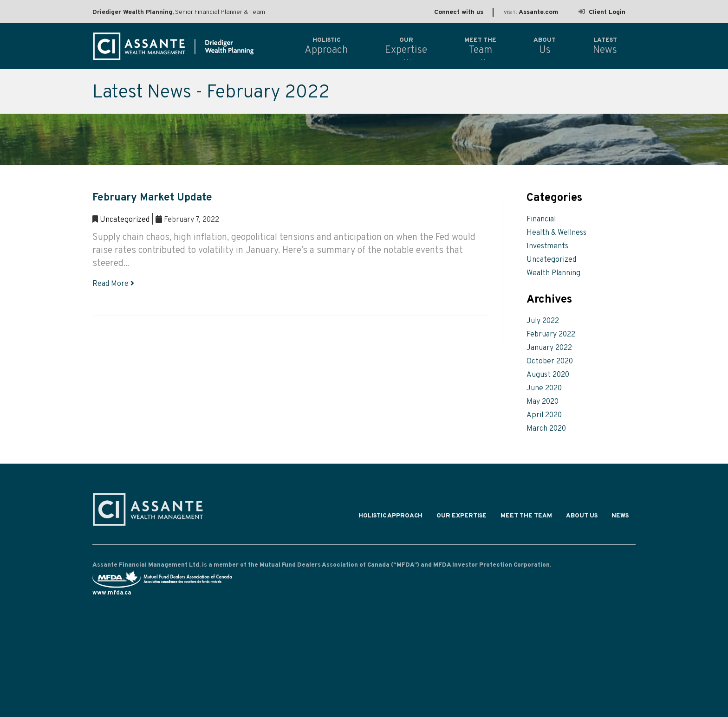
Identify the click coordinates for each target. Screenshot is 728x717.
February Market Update (152, 198)
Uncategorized (125, 220)
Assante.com (531, 12)
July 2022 (543, 321)
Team (480, 46)
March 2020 (546, 429)
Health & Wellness (556, 233)
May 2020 (543, 402)
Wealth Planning (553, 273)
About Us (582, 518)
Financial (541, 220)
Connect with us (459, 12)
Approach (326, 46)
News (620, 518)
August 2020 (548, 375)
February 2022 (551, 335)
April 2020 (544, 415)
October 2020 (550, 362)
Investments (547, 246)
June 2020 (544, 388)
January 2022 (549, 348)
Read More (113, 284)
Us (545, 46)
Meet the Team (526, 518)
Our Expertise (461, 518)
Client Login (602, 12)
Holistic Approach (390, 518)
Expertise (406, 46)
